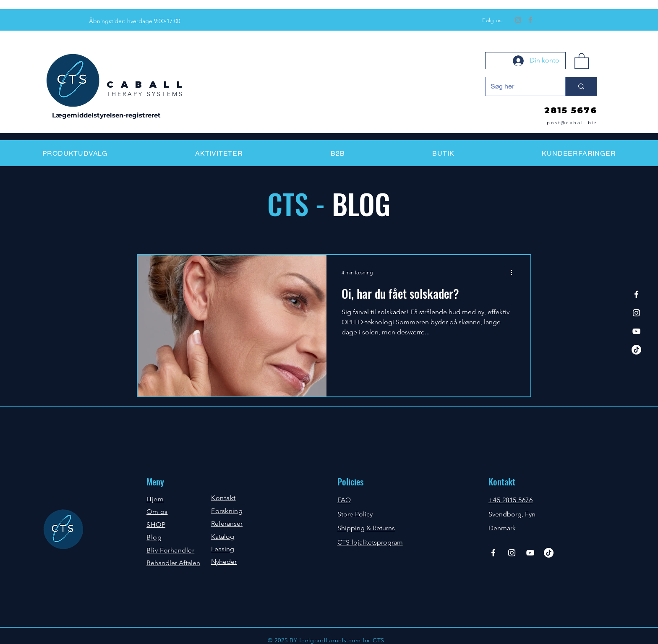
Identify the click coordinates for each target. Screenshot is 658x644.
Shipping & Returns (366, 528)
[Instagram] (518, 20)
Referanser (227, 523)
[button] (582, 60)
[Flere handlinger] (514, 272)
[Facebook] (530, 20)
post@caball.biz (572, 123)
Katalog (223, 536)
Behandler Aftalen (173, 563)
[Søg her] (519, 86)
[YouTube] (636, 331)
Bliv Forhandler (170, 550)
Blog (154, 537)
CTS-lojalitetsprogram (370, 542)
